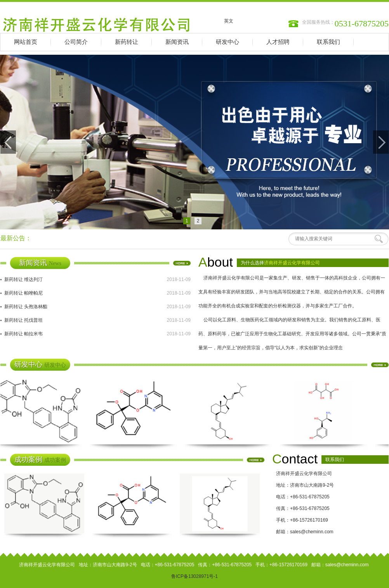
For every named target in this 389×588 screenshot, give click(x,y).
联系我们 (328, 42)
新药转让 (127, 42)
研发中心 (227, 42)
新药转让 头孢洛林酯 (26, 307)
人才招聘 (278, 42)
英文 (229, 21)
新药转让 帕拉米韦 (23, 334)
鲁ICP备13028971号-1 (194, 576)
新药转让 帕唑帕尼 (23, 293)
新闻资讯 (177, 42)
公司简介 (76, 42)
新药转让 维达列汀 (23, 279)
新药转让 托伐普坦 (23, 320)
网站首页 (26, 42)
